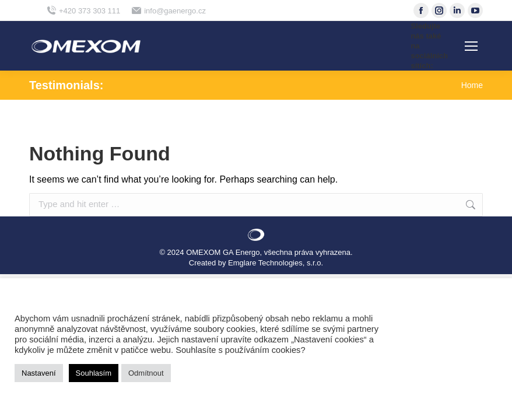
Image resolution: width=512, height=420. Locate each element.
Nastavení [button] (39, 373)
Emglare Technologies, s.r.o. (276, 263)
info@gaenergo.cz (169, 11)
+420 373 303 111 (83, 11)
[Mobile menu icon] (471, 46)
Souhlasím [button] (94, 373)
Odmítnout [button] (146, 373)
